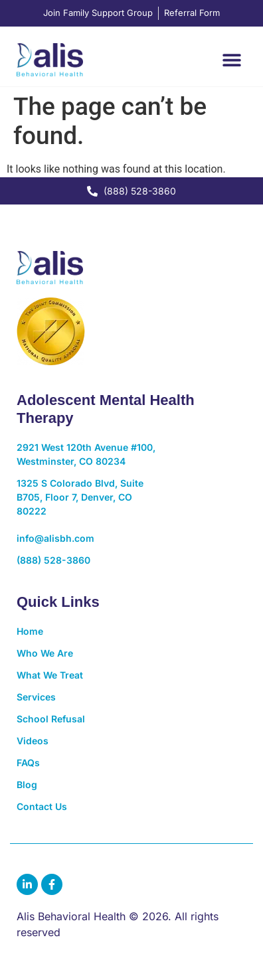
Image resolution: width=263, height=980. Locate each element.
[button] (231, 59)
